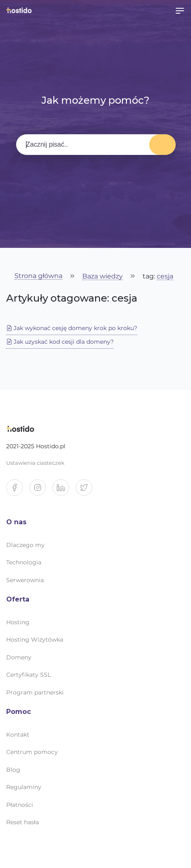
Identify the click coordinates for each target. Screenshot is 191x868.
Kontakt (18, 735)
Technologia (24, 562)
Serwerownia (25, 580)
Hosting (18, 622)
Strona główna (38, 276)
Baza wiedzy (103, 277)
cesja (165, 277)
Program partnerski (35, 692)
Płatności (20, 805)
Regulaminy (24, 787)
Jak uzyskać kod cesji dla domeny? (60, 342)
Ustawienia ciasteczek (35, 463)
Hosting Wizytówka (35, 640)
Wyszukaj (162, 145)
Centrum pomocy (32, 752)
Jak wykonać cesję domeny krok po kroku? (72, 328)
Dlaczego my (25, 545)
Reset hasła (23, 822)
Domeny (19, 657)
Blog (13, 770)
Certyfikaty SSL (29, 675)
